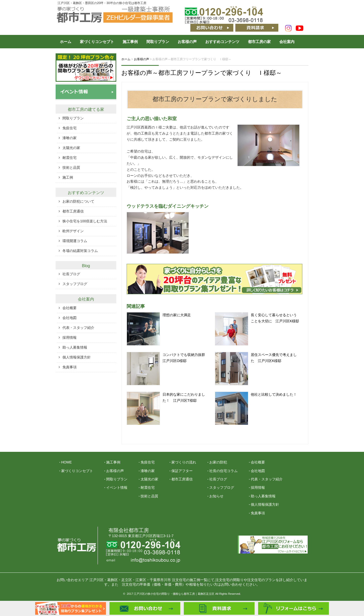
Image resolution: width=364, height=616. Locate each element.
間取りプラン (158, 42)
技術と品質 (71, 167)
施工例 (68, 177)
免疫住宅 (70, 128)
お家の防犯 (218, 462)
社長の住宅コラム (223, 471)
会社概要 (70, 308)
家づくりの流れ (184, 462)
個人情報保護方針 (77, 357)
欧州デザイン (73, 231)
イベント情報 (117, 487)
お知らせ (216, 496)
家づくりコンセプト (97, 42)
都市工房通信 (73, 211)
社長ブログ (71, 274)
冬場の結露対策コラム (80, 251)
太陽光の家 (71, 148)
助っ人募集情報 (75, 347)
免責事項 (70, 367)
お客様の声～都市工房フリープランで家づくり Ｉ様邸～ (202, 73)
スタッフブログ (75, 284)
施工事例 (130, 42)
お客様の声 (187, 42)
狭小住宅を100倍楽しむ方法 (85, 221)
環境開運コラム (75, 241)
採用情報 (70, 337)
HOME (66, 462)
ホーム (66, 42)
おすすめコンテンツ (222, 42)
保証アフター (182, 471)
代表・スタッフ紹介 (78, 328)
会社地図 (70, 318)
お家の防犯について (78, 201)
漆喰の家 (70, 138)
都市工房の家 (259, 42)
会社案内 (287, 42)
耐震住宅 (70, 158)
